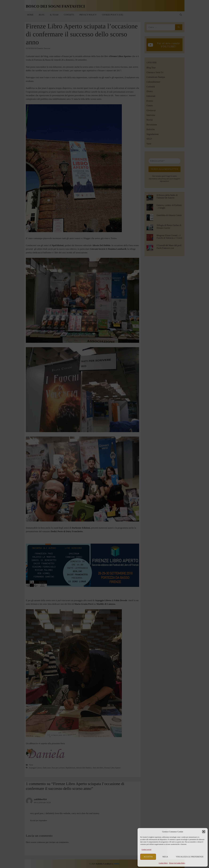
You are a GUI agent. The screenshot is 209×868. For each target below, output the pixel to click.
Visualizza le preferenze (190, 857)
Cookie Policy (163, 863)
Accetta (148, 857)
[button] (204, 832)
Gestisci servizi (146, 849)
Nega (165, 857)
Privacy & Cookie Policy (177, 863)
